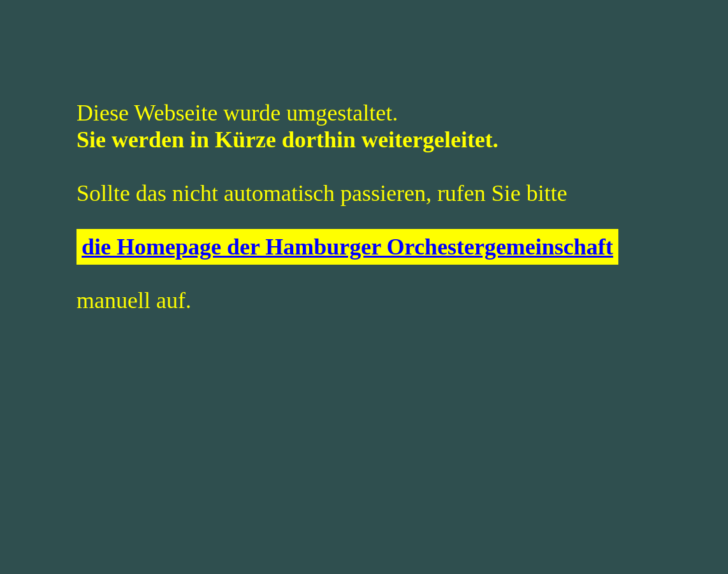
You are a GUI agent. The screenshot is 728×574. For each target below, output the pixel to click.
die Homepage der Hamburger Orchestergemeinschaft (347, 247)
